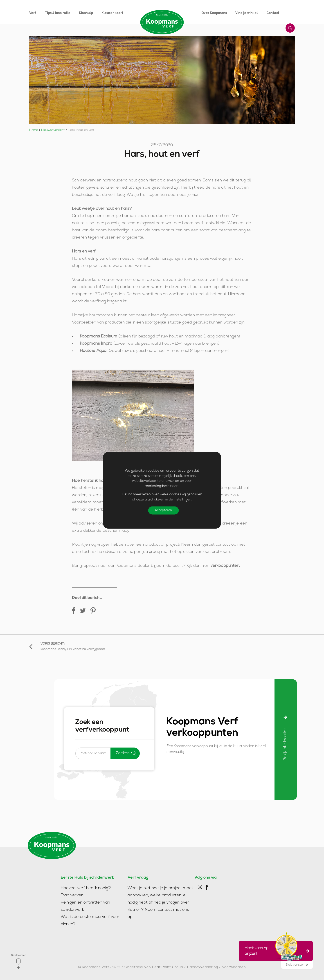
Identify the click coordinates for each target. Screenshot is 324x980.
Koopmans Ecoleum (99, 336)
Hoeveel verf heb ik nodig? (86, 888)
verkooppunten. (225, 566)
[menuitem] (37, 13)
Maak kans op (274, 951)
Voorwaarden (234, 967)
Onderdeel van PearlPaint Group (154, 967)
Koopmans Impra (96, 344)
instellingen (183, 500)
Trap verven (72, 895)
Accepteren (163, 510)
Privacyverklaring (203, 967)
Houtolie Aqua (93, 351)
